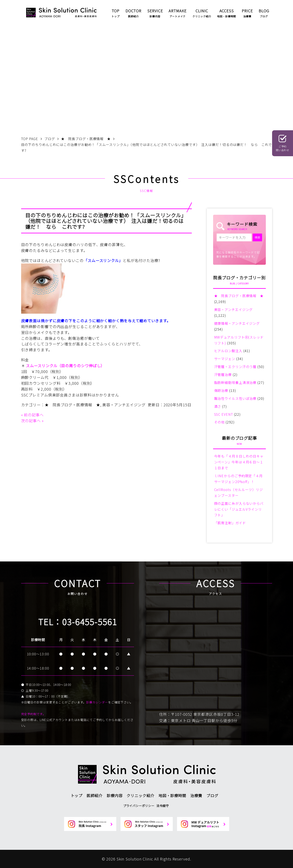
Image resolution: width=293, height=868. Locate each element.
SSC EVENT (224, 414)
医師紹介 (95, 795)
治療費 (196, 795)
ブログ (212, 795)
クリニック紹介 (140, 795)
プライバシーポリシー (139, 806)
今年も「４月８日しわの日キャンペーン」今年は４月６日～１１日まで (239, 462)
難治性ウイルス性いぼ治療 (235, 398)
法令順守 (163, 806)
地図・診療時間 (172, 795)
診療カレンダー (97, 702)
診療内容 (115, 795)
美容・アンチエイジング (124, 405)
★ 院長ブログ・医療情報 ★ (72, 405)
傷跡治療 (221, 390)
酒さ (218, 406)
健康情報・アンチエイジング (237, 323)
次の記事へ (31, 421)
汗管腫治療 (223, 375)
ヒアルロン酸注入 (228, 351)
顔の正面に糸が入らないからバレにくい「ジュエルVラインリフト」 (239, 509)
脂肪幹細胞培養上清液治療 (235, 382)
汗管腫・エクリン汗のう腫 (235, 367)
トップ (77, 795)
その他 (219, 422)
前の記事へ (34, 415)
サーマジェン (225, 359)
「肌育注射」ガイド (230, 523)
